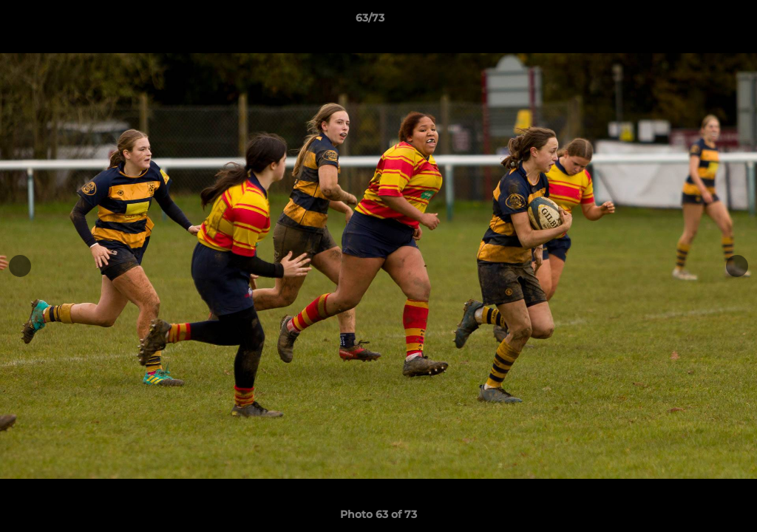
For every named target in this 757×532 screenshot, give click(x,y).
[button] (695, 21)
